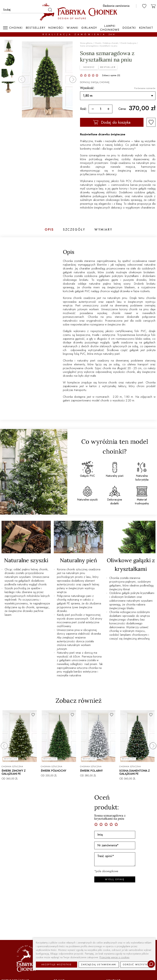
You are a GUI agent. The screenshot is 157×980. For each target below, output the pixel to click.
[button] (73, 79)
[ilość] (101, 109)
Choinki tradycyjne (128, 43)
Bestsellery (36, 28)
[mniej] (93, 109)
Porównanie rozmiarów (145, 88)
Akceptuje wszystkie (56, 965)
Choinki (16, 28)
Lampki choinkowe (110, 28)
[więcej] (108, 109)
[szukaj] (50, 10)
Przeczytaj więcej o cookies (114, 957)
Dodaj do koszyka (112, 122)
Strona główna (86, 43)
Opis (49, 230)
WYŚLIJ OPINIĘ (115, 879)
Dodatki (129, 28)
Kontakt (146, 28)
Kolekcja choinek (111, 43)
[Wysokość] (118, 96)
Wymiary (103, 230)
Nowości (56, 28)
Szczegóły (74, 230)
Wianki (73, 28)
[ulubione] (144, 6)
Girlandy (89, 28)
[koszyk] (153, 6)
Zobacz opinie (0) (111, 75)
